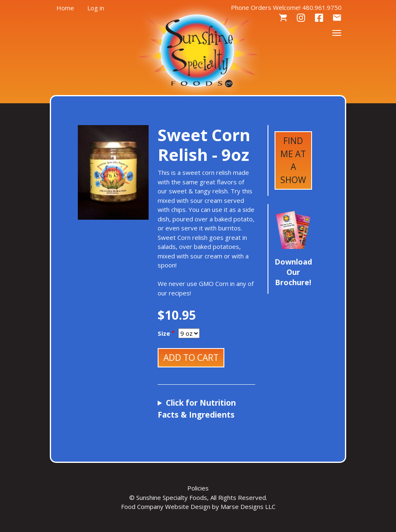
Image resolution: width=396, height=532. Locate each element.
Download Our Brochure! (293, 272)
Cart (283, 18)
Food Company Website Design (166, 506)
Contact (337, 18)
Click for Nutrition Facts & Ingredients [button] (197, 409)
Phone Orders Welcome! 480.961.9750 (286, 7)
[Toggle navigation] (337, 32)
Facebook (319, 18)
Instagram (301, 18)
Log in (96, 8)
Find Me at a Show (293, 160)
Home (65, 8)
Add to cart (191, 358)
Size (164, 333)
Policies (198, 488)
